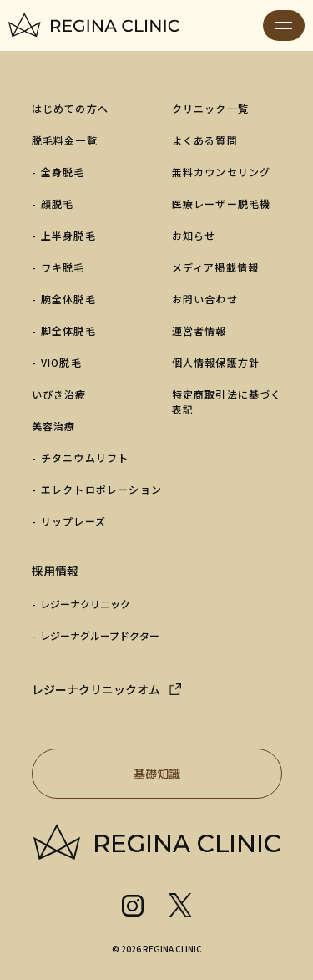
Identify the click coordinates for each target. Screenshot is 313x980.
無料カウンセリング (222, 172)
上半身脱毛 (68, 235)
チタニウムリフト (85, 457)
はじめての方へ (70, 108)
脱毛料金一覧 (65, 140)
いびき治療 (59, 394)
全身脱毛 (63, 172)
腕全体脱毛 (68, 299)
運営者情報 (199, 330)
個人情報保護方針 (216, 362)
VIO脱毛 (61, 362)
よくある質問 (205, 140)
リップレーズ (73, 521)
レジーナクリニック (85, 604)
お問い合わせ (205, 299)
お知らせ (194, 235)
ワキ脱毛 (63, 267)
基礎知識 (199, 774)
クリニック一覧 (210, 108)
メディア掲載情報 (216, 267)
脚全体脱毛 (68, 330)
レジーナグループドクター (100, 635)
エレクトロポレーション (101, 489)
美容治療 (54, 426)
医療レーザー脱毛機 (222, 203)
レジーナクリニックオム (96, 689)
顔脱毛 (58, 203)
